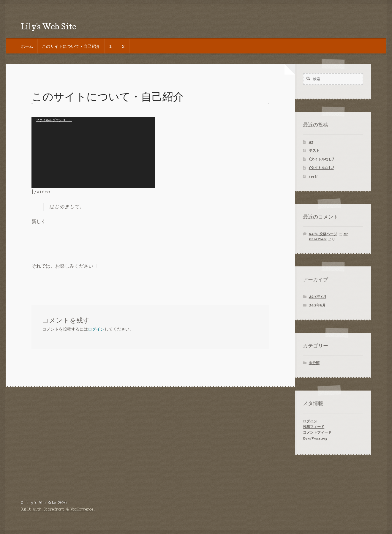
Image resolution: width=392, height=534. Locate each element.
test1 (313, 177)
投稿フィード (314, 427)
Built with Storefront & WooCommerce (57, 509)
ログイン (96, 329)
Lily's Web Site (49, 26)
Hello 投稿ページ (323, 234)
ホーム (27, 46)
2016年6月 (318, 297)
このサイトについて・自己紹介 (71, 46)
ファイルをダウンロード (54, 120)
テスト (314, 151)
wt (311, 142)
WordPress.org (315, 439)
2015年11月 (317, 305)
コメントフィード (317, 433)
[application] (93, 152)
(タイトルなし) (321, 159)
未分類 (314, 363)
